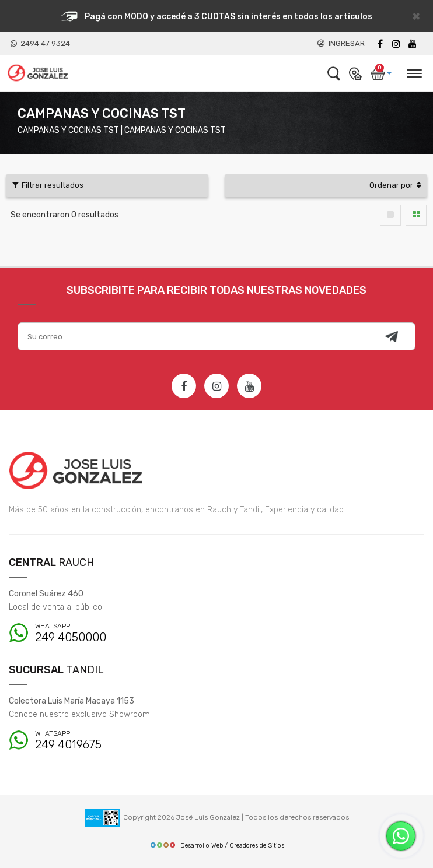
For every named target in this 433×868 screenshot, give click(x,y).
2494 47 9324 (40, 43)
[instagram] (396, 44)
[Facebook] (380, 44)
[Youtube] (413, 44)
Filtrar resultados (48, 185)
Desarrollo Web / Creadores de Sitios (217, 846)
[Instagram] (216, 386)
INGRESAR (341, 43)
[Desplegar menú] (414, 72)
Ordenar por (395, 185)
